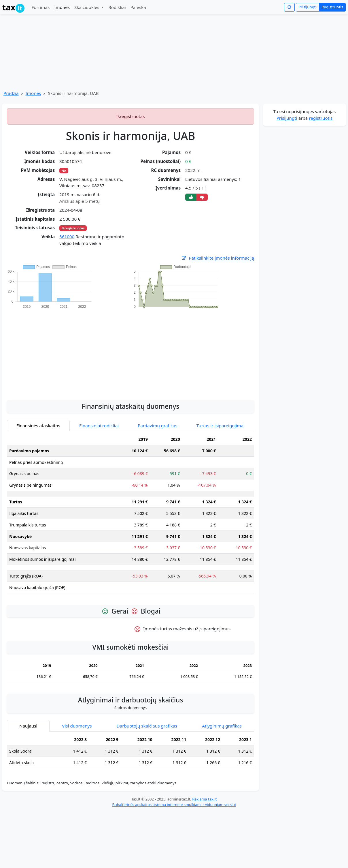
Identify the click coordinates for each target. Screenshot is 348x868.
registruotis (321, 118)
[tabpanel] (130, 516)
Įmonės (62, 7)
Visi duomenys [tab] (77, 726)
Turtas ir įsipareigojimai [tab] (221, 425)
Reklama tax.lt (204, 799)
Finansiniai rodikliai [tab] (99, 425)
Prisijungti (308, 7)
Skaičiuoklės (87, 7)
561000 (67, 237)
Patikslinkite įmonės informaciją (217, 258)
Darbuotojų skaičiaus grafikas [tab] (147, 726)
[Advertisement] (130, 351)
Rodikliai (117, 7)
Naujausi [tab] (28, 726)
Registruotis (332, 7)
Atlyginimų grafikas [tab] (222, 726)
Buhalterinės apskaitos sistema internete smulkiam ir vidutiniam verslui (174, 805)
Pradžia (11, 93)
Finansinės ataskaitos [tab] (38, 425)
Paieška (138, 7)
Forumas (40, 7)
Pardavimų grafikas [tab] (158, 425)
